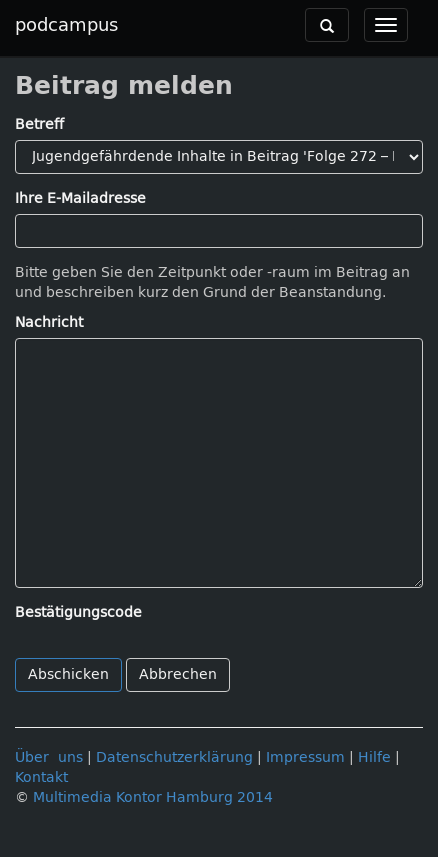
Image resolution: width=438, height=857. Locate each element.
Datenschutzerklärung (174, 757)
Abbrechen (178, 674)
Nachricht (49, 322)
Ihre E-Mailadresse (80, 198)
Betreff (39, 124)
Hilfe (374, 757)
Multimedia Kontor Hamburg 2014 (153, 797)
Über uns (49, 757)
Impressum (305, 757)
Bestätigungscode (78, 612)
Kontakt (41, 777)
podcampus (66, 25)
